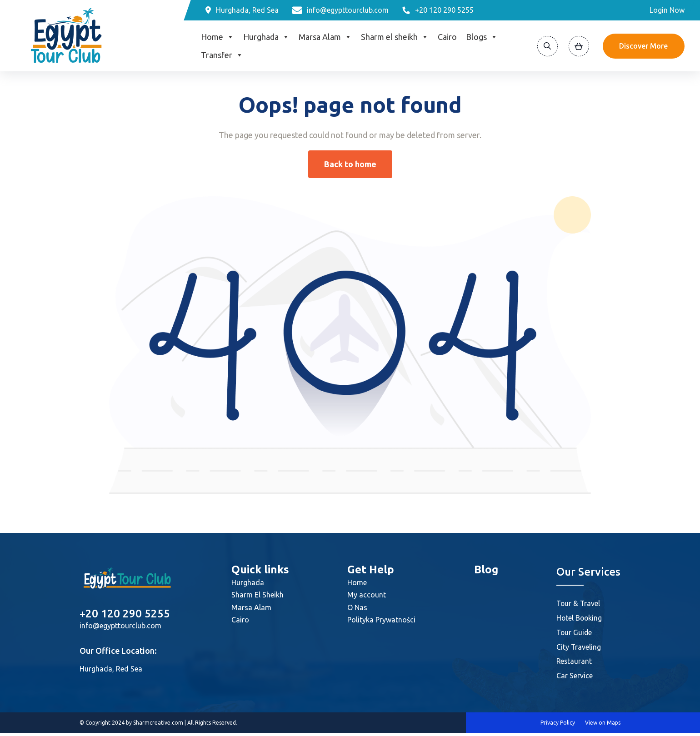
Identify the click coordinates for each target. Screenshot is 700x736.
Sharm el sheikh (395, 37)
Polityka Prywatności (381, 620)
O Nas (357, 607)
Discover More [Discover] (643, 46)
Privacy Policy (558, 725)
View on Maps (603, 725)
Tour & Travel (579, 603)
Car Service (575, 678)
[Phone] (438, 10)
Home (217, 37)
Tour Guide (575, 633)
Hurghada (266, 37)
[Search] (547, 46)
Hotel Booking (580, 618)
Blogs (482, 37)
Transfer (222, 55)
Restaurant (575, 663)
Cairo (447, 37)
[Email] (341, 10)
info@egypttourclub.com (120, 626)
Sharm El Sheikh (257, 595)
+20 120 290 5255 (125, 614)
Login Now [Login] (667, 10)
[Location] (242, 10)
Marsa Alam (325, 37)
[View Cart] (579, 46)
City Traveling (579, 648)
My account (367, 595)
